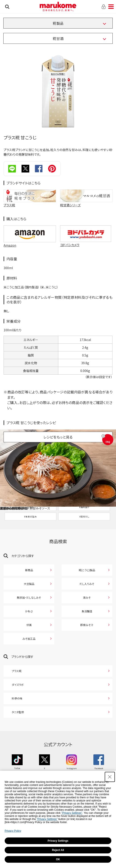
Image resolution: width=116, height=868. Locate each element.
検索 (7, 7)
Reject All (58, 850)
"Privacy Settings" (72, 813)
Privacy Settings (58, 841)
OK (58, 859)
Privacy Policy (13, 831)
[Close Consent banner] (110, 777)
